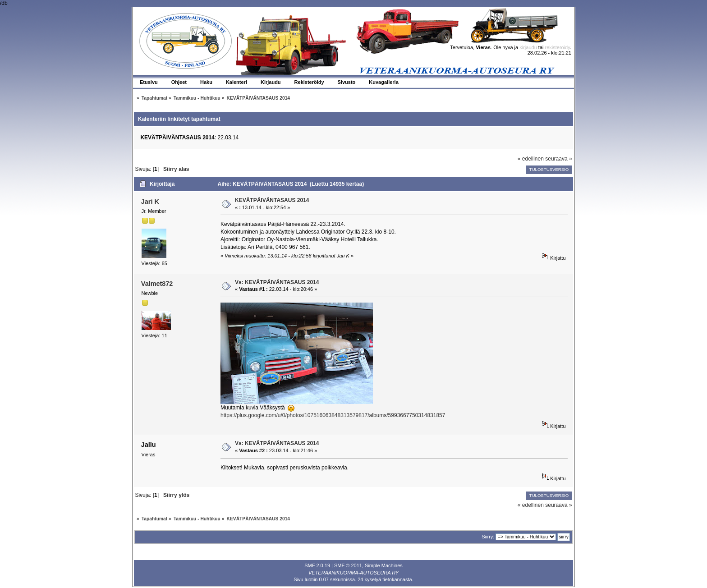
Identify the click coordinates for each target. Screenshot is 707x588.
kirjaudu (528, 47)
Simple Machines (384, 565)
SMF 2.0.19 (317, 565)
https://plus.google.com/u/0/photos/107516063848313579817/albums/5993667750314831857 (333, 415)
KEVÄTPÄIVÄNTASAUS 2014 (272, 200)
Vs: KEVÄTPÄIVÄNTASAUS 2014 (277, 282)
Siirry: (488, 537)
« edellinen (531, 159)
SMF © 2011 (348, 565)
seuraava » (558, 159)
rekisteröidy (558, 47)
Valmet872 (157, 284)
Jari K (150, 202)
